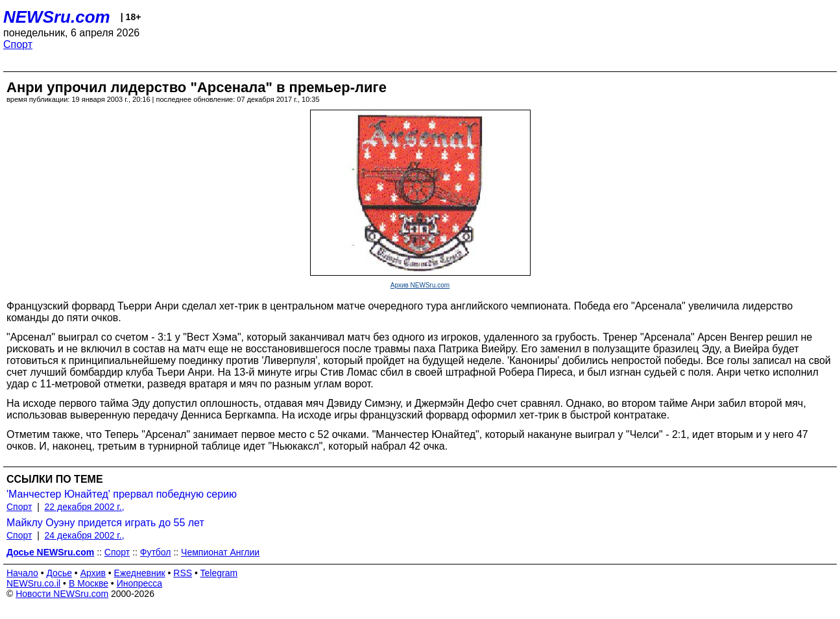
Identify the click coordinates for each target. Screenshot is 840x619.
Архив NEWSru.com (420, 285)
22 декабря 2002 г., (85, 507)
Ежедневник (140, 573)
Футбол (156, 552)
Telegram (219, 573)
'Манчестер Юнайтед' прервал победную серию (122, 494)
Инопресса (140, 583)
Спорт (18, 44)
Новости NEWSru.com (62, 594)
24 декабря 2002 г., (85, 535)
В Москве (89, 583)
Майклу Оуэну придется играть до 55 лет (105, 523)
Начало (22, 573)
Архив (93, 573)
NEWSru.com (57, 17)
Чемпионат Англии (220, 552)
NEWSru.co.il (33, 583)
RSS (183, 573)
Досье (59, 573)
